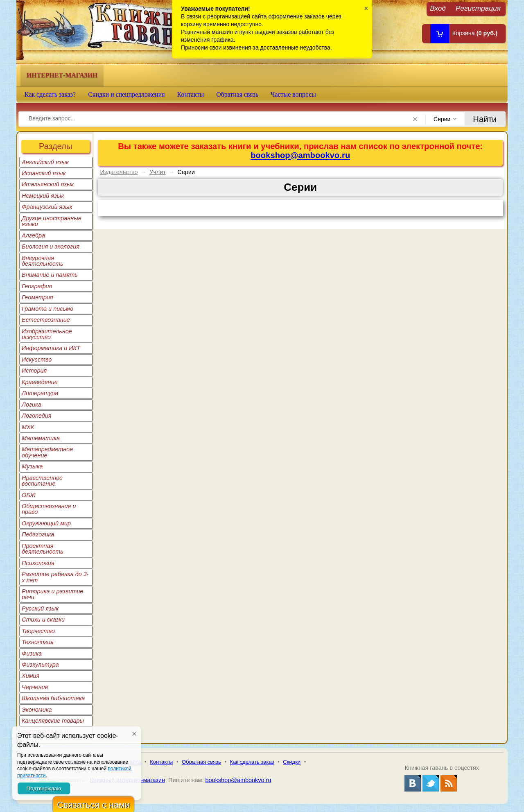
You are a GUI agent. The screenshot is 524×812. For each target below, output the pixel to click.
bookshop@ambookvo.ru (300, 155)
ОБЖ (29, 495)
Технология (38, 642)
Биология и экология (51, 247)
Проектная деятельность (43, 549)
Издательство (119, 172)
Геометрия (37, 297)
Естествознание (46, 320)
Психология (38, 563)
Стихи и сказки (43, 620)
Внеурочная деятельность (43, 261)
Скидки (292, 762)
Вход (438, 8)
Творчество (38, 631)
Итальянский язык (48, 184)
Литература (40, 393)
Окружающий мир (46, 523)
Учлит (158, 172)
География (37, 286)
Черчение (35, 687)
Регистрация (478, 8)
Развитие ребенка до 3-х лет (55, 577)
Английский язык (45, 162)
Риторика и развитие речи (53, 594)
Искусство (37, 360)
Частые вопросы (293, 94)
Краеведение (40, 382)
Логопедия (37, 416)
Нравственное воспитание (42, 481)
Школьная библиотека (53, 698)
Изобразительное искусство (47, 334)
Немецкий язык (43, 196)
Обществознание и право (49, 509)
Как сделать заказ (252, 762)
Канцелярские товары (53, 721)
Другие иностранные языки (52, 221)
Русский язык (40, 608)
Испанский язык (44, 173)
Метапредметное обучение (47, 452)
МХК (28, 427)
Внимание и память (50, 275)
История (34, 371)
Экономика (37, 710)
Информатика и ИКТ (51, 348)
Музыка (32, 466)
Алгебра (33, 235)
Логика (32, 405)
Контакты (191, 94)
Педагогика (38, 534)
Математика (41, 438)
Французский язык (47, 207)
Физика (32, 654)
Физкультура (40, 665)
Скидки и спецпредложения (126, 94)
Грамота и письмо (47, 309)
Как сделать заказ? (50, 94)
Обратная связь (237, 94)
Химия (30, 676)
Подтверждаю (44, 788)
